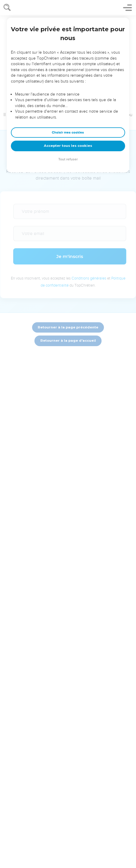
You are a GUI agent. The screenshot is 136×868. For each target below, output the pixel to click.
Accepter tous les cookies (68, 146)
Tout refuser (68, 159)
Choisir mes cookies (68, 133)
